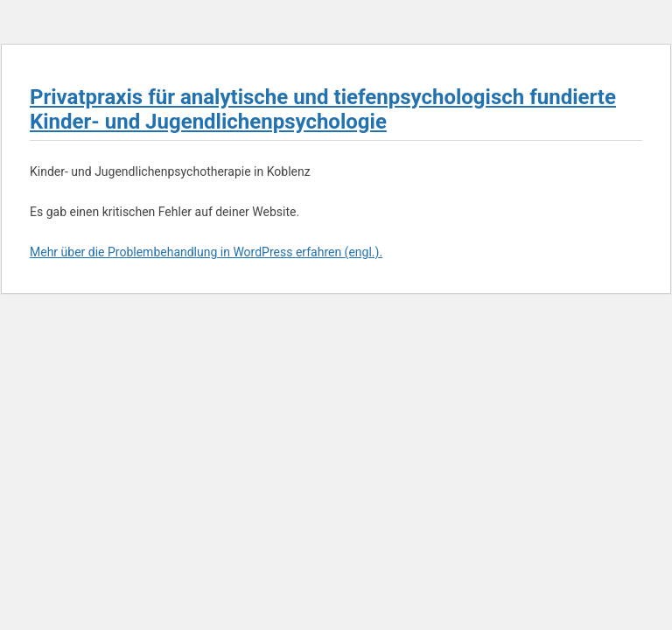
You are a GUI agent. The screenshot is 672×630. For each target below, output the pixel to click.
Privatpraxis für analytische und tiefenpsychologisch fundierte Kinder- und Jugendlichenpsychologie (323, 109)
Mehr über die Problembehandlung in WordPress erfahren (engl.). (206, 252)
